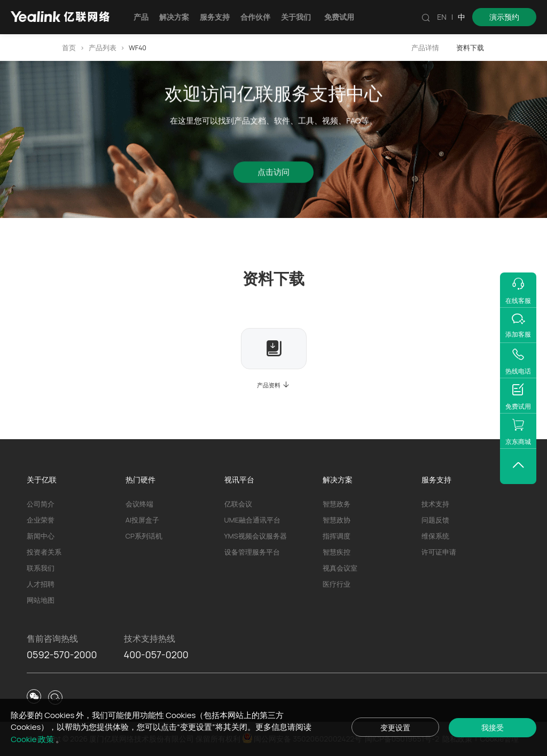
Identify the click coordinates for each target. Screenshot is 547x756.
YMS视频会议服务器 (256, 536)
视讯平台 (239, 480)
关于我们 (296, 17)
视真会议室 (340, 568)
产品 (141, 17)
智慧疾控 (337, 552)
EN (442, 17)
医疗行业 (337, 584)
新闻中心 (41, 536)
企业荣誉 (41, 520)
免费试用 (339, 17)
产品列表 (103, 48)
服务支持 (215, 17)
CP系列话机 (144, 536)
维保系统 (435, 536)
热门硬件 (140, 480)
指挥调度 (337, 536)
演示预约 (504, 17)
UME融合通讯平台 (252, 520)
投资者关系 (44, 552)
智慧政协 (337, 520)
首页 (69, 48)
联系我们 (41, 568)
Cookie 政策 (33, 739)
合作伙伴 (255, 17)
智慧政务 (337, 504)
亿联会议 (238, 504)
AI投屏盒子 (142, 520)
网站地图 (41, 600)
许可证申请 (439, 552)
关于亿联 (42, 480)
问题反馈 (435, 520)
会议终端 (139, 504)
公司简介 (41, 504)
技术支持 (435, 504)
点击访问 (273, 174)
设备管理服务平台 (252, 552)
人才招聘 (41, 584)
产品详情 (425, 48)
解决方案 (174, 17)
